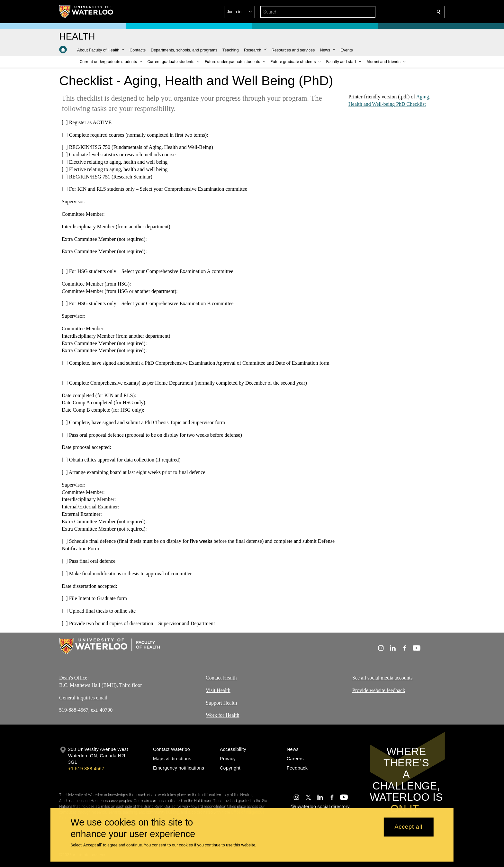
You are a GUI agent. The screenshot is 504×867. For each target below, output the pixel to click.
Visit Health (218, 690)
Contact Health (221, 678)
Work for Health (222, 715)
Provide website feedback (379, 690)
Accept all (408, 827)
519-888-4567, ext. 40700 (86, 710)
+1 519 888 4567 (86, 769)
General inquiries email (83, 698)
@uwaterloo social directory (320, 807)
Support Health (221, 703)
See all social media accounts (382, 678)
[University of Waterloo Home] (86, 12)
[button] (392, 12)
